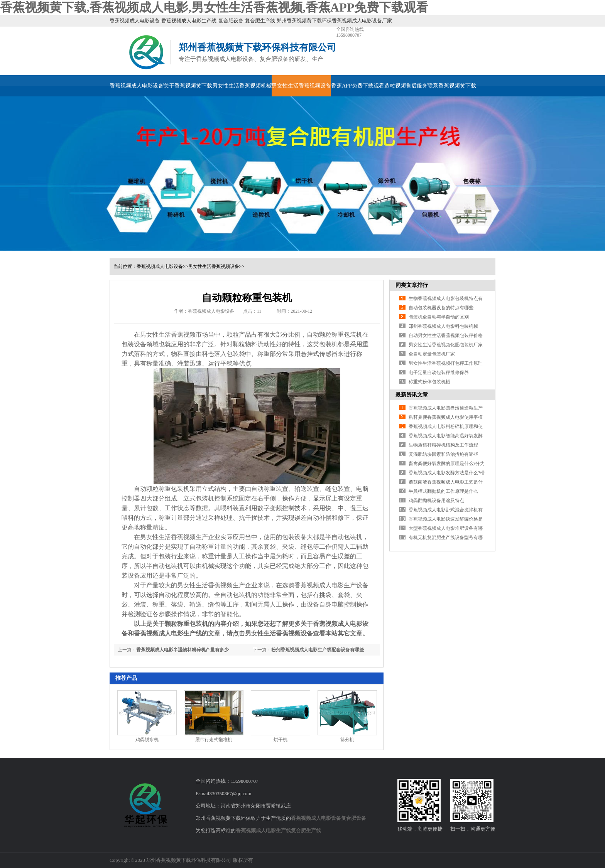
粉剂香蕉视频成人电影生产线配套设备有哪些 (318, 650)
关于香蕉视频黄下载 (188, 86)
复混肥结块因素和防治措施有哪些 (443, 454)
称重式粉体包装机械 (429, 382)
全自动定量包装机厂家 (432, 354)
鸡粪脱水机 (147, 740)
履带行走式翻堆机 (214, 740)
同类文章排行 (412, 285)
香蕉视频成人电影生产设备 (331, 585)
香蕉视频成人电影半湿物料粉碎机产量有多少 (183, 650)
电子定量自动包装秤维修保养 (439, 372)
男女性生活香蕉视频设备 (301, 86)
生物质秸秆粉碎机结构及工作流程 (443, 445)
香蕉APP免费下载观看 (358, 86)
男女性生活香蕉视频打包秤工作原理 (446, 363)
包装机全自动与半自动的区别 (439, 317)
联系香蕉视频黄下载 (452, 86)
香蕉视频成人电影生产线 (263, 830)
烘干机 (281, 740)
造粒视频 (395, 86)
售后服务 (417, 86)
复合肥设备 (354, 818)
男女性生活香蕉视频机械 (242, 86)
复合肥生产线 (306, 830)
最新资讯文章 (412, 395)
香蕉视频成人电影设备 (137, 86)
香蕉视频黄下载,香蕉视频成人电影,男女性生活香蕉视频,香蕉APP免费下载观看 (214, 7)
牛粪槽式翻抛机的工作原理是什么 (443, 491)
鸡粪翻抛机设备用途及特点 (436, 501)
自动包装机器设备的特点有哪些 (441, 308)
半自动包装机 (344, 537)
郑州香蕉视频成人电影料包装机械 (443, 326)
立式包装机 (199, 498)
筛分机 (347, 740)
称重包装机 (347, 335)
